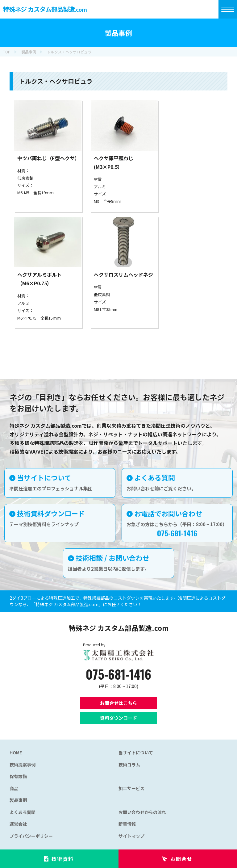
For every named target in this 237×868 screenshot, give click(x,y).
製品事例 (18, 800)
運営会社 (18, 824)
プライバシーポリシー (31, 836)
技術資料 (63, 859)
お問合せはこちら (118, 703)
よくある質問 (23, 812)
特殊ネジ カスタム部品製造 (45, 9)
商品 (14, 788)
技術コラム (129, 765)
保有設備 (18, 776)
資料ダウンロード (118, 718)
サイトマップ (131, 836)
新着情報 (127, 824)
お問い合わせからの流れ (142, 812)
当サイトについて (136, 753)
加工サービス (131, 788)
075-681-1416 (118, 674)
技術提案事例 (23, 765)
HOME (16, 753)
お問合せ (181, 859)
